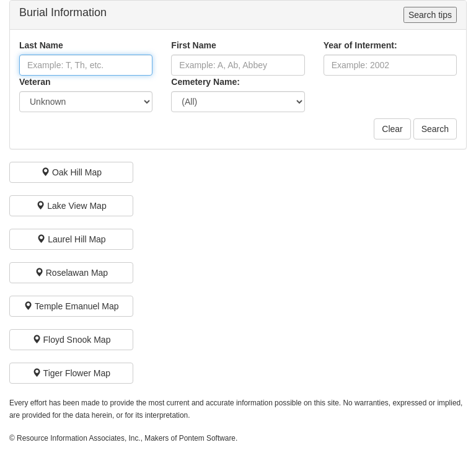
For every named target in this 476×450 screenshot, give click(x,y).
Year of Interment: (360, 45)
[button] (71, 172)
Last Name (41, 45)
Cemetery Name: (205, 82)
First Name (193, 45)
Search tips (430, 15)
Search (435, 129)
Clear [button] (392, 129)
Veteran (35, 82)
